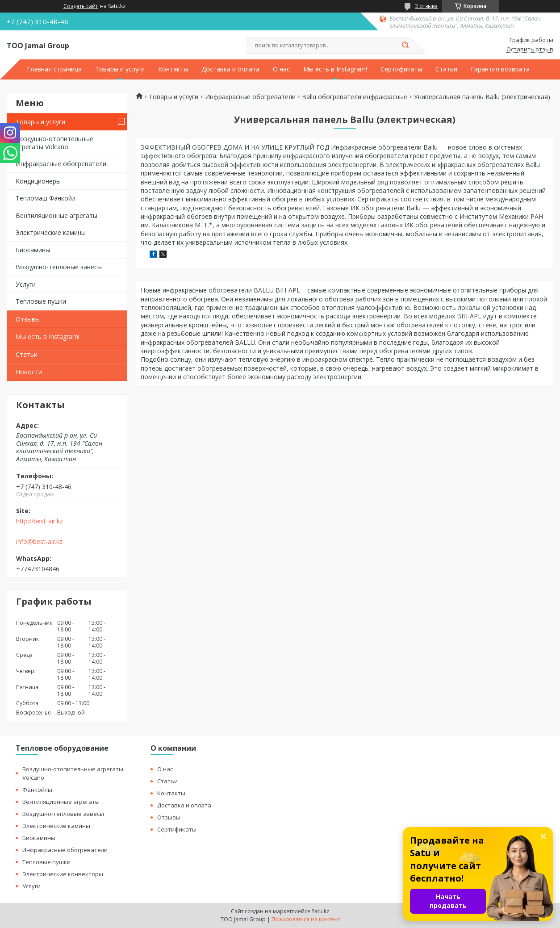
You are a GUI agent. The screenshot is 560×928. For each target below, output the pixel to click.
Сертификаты (401, 69)
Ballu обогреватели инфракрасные (355, 97)
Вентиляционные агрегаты (56, 215)
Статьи (446, 69)
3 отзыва (426, 6)
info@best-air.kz (39, 542)
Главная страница (54, 69)
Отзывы (28, 319)
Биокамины (33, 250)
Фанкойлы (37, 790)
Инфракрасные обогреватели (61, 164)
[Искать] (405, 46)
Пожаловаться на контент (306, 919)
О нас (281, 69)
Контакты (173, 69)
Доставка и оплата (230, 69)
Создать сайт (81, 6)
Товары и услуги (120, 69)
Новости (29, 372)
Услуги (26, 284)
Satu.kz (320, 911)
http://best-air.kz (40, 521)
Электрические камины (51, 232)
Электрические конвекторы (63, 874)
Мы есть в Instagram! (335, 69)
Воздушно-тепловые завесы (59, 267)
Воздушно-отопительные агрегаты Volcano (54, 143)
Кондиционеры (38, 181)
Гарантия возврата (500, 69)
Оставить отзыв (530, 50)
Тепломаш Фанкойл (46, 198)
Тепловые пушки (41, 301)
